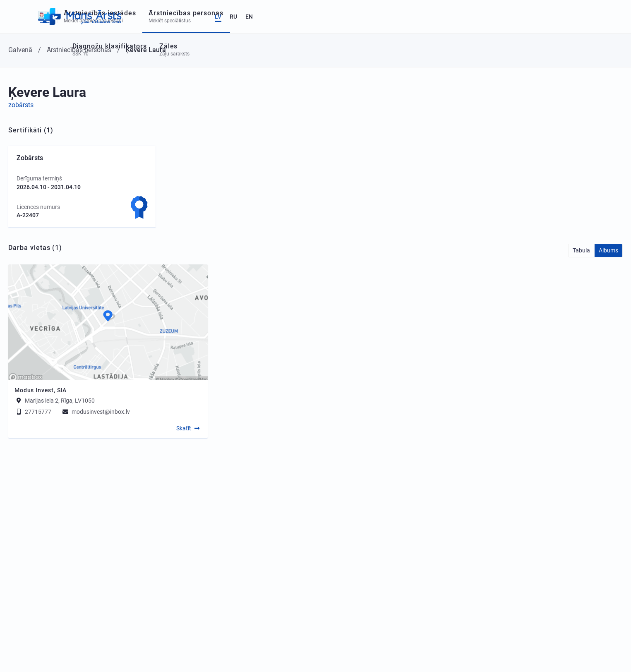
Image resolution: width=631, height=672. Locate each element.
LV (576, 17)
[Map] (108, 322)
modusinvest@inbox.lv (96, 412)
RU (591, 17)
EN (607, 17)
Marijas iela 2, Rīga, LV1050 (60, 401)
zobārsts (21, 105)
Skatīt (184, 428)
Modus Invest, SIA (41, 390)
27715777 (33, 412)
